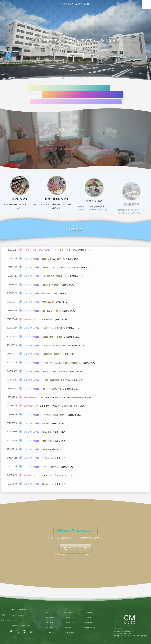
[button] (63, 78)
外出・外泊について (57, 207)
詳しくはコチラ (75, 56)
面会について (20, 203)
